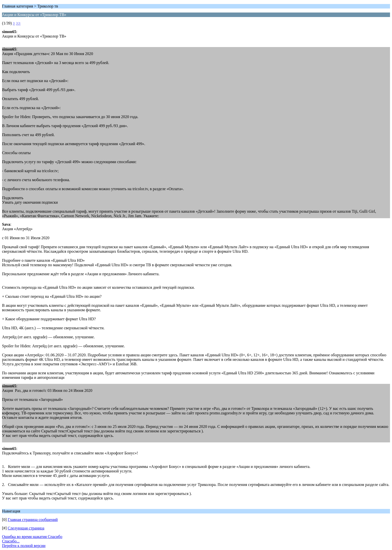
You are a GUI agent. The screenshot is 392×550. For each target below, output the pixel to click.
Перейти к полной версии (24, 546)
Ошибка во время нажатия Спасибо (32, 537)
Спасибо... (11, 541)
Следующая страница (26, 528)
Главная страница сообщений (33, 520)
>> (18, 23)
